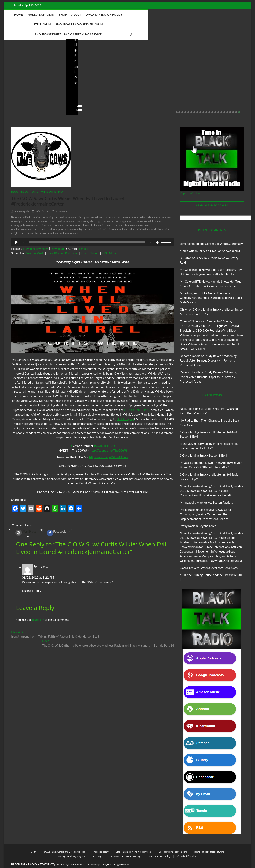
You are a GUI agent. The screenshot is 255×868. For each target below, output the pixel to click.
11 (206, 102)
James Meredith (145, 212)
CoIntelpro (96, 208)
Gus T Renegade (85, 212)
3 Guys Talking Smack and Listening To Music (65, 842)
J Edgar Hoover (102, 212)
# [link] (71, 436)
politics (43, 216)
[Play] (16, 233)
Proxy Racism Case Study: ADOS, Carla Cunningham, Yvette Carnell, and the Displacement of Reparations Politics (205, 504)
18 (227, 102)
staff (13, 94)
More (113, 244)
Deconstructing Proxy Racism (173, 842)
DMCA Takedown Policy (118, 14)
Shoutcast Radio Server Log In (187, 14)
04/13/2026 (90, 94)
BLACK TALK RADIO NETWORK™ (32, 855)
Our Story (97, 847)
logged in (38, 610)
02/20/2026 (213, 94)
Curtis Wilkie (144, 208)
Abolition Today (101, 842)
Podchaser (72, 244)
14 (215, 102)
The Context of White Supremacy (42, 182)
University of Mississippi (97, 220)
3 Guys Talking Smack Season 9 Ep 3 (203, 446)
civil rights (83, 208)
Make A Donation (55, 14)
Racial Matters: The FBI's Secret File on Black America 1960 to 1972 (84, 216)
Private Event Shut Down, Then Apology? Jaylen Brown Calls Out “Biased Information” (219, 80)
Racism (125, 216)
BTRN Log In (150, 14)
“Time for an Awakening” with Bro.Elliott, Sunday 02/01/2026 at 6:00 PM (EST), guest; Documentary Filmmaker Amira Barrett (211, 481)
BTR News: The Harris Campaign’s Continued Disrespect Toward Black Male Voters (211, 288)
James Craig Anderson (124, 212)
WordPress (26, 523)
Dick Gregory (125, 409)
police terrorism (29, 216)
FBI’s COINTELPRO (137, 400)
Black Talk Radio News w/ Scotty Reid (31, 68)
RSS (104, 244)
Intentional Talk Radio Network (209, 842)
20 (233, 102)
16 (221, 102)
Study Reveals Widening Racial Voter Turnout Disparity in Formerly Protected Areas (208, 351)
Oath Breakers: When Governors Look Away (209, 558)
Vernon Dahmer (119, 220)
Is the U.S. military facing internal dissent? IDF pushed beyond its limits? (158, 83)
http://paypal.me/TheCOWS (109, 441)
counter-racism (111, 208)
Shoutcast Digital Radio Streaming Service (119, 24)
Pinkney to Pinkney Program (71, 847)
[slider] (87, 233)
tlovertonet (187, 234)
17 (224, 102)
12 (209, 102)
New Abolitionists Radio (31, 71)
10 (203, 102)
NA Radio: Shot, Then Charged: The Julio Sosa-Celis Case (96, 83)
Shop (77, 14)
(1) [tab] (28, 523)
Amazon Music (35, 244)
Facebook (56, 523)
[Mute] (158, 233)
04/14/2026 (28, 94)
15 (218, 102)
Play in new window (36, 239)
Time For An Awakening (225, 241)
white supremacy (69, 224)
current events (128, 208)
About (91, 14)
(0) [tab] (58, 523)
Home (33, 14)
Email (85, 244)
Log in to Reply (32, 581)
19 (230, 102)
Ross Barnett (137, 216)
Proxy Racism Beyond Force (198, 516)
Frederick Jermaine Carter (40, 212)
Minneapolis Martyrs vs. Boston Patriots (206, 493)
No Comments (49, 94)
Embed (84, 239)
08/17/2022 (40, 202)
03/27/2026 (151, 94)
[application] (93, 233)
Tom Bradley (76, 220)
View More (16, 100)
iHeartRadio (55, 244)
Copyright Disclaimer (188, 846)
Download (57, 239)
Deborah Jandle (190, 346)
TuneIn (95, 244)
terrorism (26, 220)
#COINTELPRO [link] (104, 436)
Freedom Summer (65, 212)
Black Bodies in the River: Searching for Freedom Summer (46, 208)
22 (239, 102)
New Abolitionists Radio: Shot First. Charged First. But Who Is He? (34, 83)
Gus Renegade (20, 202)
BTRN (204, 66)
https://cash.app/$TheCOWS (109, 447)
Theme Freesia (77, 855)
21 (236, 102)
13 (212, 102)
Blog (11, 71)
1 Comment (59, 202)
